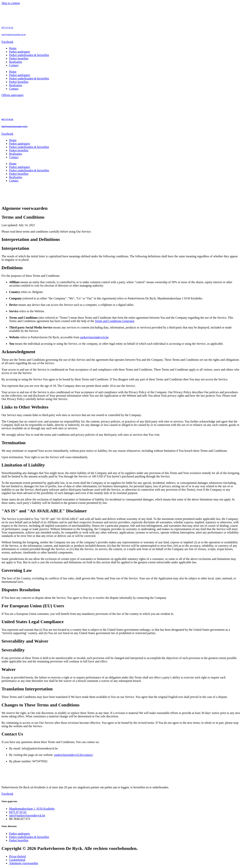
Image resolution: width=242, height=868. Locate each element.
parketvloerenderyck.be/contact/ (74, 755)
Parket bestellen (19, 58)
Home (13, 48)
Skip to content (11, 3)
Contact (14, 65)
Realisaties (16, 62)
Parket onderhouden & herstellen (29, 55)
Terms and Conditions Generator (115, 321)
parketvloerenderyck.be (94, 337)
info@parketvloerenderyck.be (14, 34)
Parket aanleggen (19, 52)
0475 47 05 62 (7, 27)
